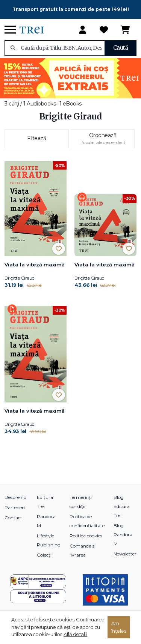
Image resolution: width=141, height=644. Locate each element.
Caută (121, 48)
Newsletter (125, 554)
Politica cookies (86, 536)
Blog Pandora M (123, 535)
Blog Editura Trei (122, 506)
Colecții (45, 555)
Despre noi (16, 497)
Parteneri (15, 507)
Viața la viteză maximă (35, 265)
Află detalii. (76, 634)
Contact (13, 518)
